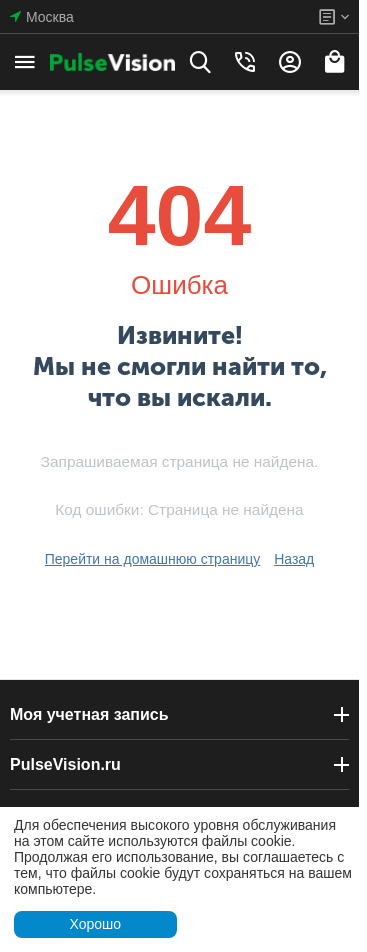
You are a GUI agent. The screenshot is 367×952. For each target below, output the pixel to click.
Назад (294, 559)
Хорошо (95, 924)
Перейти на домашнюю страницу (153, 559)
